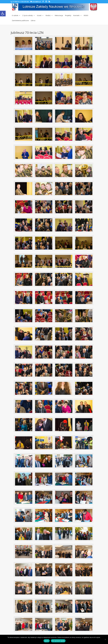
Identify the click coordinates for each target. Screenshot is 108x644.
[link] (3, 14)
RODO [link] (86, 16)
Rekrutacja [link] (59, 16)
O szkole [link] (15, 16)
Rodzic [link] (48, 16)
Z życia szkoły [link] (28, 16)
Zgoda (47, 641)
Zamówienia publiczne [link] (20, 21)
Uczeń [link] (39, 16)
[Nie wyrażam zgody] (105, 639)
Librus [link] (33, 21)
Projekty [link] (68, 16)
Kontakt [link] (76, 16)
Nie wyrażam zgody (58, 641)
